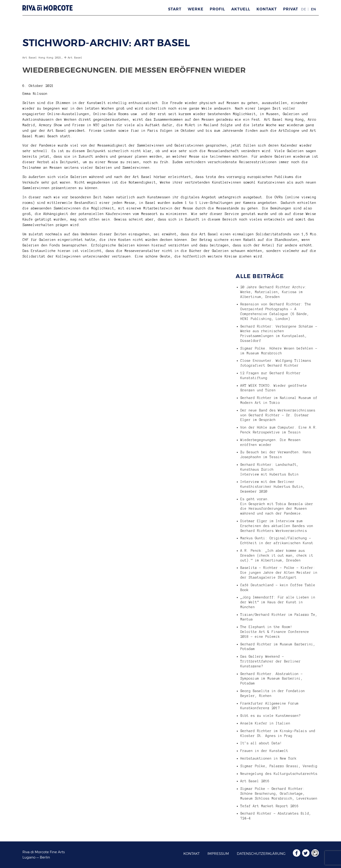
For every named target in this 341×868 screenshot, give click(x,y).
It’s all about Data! (261, 743)
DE (303, 9)
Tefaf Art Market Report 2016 (269, 806)
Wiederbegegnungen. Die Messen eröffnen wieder (134, 70)
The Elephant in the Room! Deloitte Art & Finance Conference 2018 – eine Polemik (275, 632)
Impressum (218, 854)
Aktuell (241, 9)
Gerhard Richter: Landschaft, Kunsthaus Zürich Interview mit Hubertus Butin (269, 469)
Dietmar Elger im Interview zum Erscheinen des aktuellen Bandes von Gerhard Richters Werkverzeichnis (277, 526)
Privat (291, 9)
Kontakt (267, 9)
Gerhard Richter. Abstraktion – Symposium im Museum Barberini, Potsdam (272, 679)
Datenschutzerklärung (261, 854)
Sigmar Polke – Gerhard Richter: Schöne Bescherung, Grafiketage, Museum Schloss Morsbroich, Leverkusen (279, 794)
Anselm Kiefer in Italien (265, 723)
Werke (196, 9)
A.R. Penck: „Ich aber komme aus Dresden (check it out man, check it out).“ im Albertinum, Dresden (277, 555)
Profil (217, 9)
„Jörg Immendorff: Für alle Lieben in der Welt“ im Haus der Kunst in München (278, 602)
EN (313, 9)
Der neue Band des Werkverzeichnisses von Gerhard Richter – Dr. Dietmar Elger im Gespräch (278, 415)
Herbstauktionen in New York (268, 758)
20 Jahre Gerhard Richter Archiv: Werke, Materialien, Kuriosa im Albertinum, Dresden (274, 292)
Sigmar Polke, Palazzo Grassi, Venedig (279, 766)
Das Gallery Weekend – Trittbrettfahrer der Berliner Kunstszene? (271, 661)
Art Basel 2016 (255, 781)
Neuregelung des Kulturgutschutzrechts (279, 774)
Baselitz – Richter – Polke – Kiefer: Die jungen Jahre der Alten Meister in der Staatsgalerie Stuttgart (279, 573)
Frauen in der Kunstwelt (264, 751)
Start (175, 9)
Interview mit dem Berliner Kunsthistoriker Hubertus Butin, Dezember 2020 (273, 487)
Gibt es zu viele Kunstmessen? (271, 716)
